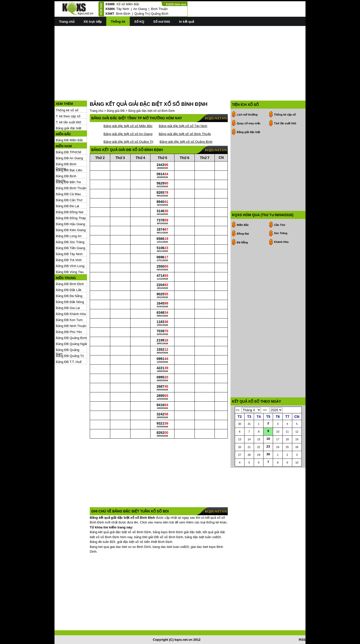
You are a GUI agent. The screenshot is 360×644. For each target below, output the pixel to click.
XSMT (110, 14)
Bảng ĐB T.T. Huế (69, 362)
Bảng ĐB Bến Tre (68, 182)
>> (265, 410)
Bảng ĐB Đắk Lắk (69, 290)
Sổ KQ (139, 22)
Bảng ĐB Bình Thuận (71, 188)
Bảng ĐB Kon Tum (69, 320)
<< (238, 410)
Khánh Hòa (281, 242)
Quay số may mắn (248, 123)
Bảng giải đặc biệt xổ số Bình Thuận (185, 134)
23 (268, 446)
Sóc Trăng (281, 233)
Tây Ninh (123, 9)
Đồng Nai (243, 234)
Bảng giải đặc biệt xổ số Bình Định (151, 111)
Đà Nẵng (242, 242)
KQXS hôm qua (176, 4)
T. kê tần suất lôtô (68, 122)
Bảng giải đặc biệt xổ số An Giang (128, 134)
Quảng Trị (142, 14)
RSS (302, 640)
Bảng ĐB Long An (69, 236)
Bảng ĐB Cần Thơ (69, 200)
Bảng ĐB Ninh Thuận (71, 326)
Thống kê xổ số (67, 110)
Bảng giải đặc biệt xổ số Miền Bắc (128, 126)
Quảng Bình (160, 14)
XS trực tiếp (93, 22)
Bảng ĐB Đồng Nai (69, 212)
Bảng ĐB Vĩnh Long (70, 266)
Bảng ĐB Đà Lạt (67, 206)
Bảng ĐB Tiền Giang (70, 248)
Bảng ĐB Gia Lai (68, 308)
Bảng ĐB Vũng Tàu (70, 272)
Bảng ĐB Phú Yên (69, 332)
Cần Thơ (279, 225)
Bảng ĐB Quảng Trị (70, 356)
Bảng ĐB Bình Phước (66, 176)
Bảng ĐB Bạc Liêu (69, 170)
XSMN (110, 9)
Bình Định (123, 14)
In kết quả (186, 22)
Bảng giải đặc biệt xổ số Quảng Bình (186, 142)
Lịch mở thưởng (247, 115)
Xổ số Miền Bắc (128, 4)
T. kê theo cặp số (68, 116)
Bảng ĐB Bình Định (70, 284)
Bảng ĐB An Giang (69, 158)
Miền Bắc (243, 225)
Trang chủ (67, 22)
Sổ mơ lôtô (162, 22)
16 (268, 439)
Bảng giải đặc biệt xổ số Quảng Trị (128, 142)
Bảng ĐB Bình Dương (66, 164)
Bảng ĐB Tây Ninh (69, 254)
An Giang (140, 9)
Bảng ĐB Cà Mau (68, 194)
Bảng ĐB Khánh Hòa (71, 314)
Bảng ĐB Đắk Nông (70, 302)
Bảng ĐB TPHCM (68, 152)
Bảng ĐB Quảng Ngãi (71, 344)
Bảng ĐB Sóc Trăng (70, 242)
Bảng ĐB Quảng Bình (71, 338)
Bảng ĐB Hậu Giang (70, 224)
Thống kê (118, 22)
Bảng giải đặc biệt (68, 128)
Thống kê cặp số (285, 115)
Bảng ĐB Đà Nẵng (69, 296)
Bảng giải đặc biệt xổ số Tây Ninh (183, 126)
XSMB (110, 4)
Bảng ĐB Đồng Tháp (71, 218)
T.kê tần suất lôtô (285, 123)
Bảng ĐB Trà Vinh (69, 260)
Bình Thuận (159, 9)
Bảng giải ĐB (116, 111)
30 (268, 454)
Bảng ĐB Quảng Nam (67, 350)
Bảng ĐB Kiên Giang (71, 230)
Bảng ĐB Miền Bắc (69, 140)
